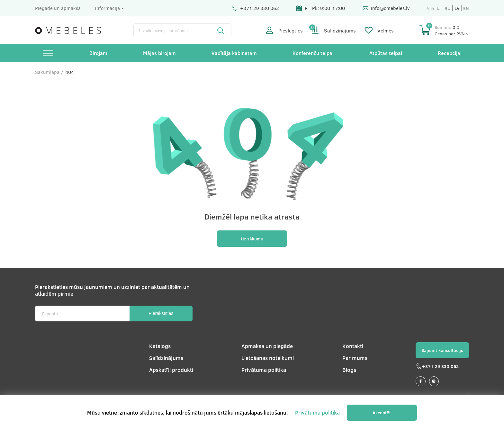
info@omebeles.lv (386, 8)
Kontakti (353, 346)
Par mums (355, 358)
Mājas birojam (159, 53)
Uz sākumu (252, 239)
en (466, 8)
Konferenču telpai (313, 53)
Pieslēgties (284, 30)
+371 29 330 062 (255, 8)
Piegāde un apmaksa (58, 8)
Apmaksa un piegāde (267, 346)
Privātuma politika (264, 370)
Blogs (349, 370)
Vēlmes (379, 30)
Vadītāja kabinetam (234, 53)
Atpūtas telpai (386, 53)
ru (448, 8)
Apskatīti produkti (171, 370)
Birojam (98, 53)
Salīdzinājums (334, 30)
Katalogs (160, 346)
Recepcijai (450, 53)
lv (457, 8)
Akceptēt (382, 412)
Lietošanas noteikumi (268, 358)
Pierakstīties (161, 313)
